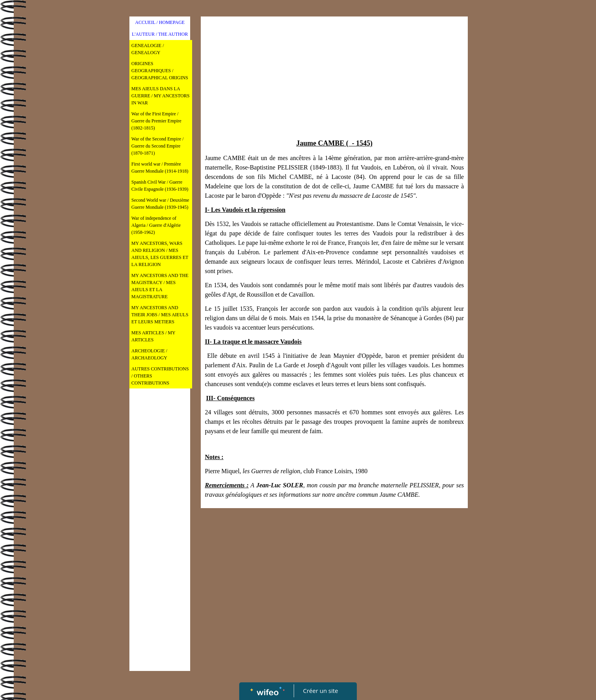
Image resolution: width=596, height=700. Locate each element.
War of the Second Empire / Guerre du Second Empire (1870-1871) (157, 146)
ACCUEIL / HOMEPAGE (160, 22)
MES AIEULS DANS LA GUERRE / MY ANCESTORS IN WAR (160, 96)
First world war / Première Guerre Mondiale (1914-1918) (160, 168)
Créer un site (321, 691)
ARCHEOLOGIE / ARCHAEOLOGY (149, 354)
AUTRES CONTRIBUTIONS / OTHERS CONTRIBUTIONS (160, 376)
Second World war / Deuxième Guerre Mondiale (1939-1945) (160, 204)
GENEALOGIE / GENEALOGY (148, 49)
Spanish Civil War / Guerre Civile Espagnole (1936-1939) (160, 186)
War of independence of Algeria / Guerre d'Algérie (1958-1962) (156, 225)
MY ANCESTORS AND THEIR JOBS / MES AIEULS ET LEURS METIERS (160, 315)
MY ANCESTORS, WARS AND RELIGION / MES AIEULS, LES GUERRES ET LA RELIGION (160, 254)
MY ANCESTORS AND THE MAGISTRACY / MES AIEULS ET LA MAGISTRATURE (160, 286)
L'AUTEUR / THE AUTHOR (160, 34)
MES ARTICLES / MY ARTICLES (153, 336)
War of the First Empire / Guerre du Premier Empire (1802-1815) (156, 121)
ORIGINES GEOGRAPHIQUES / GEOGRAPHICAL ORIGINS (160, 71)
